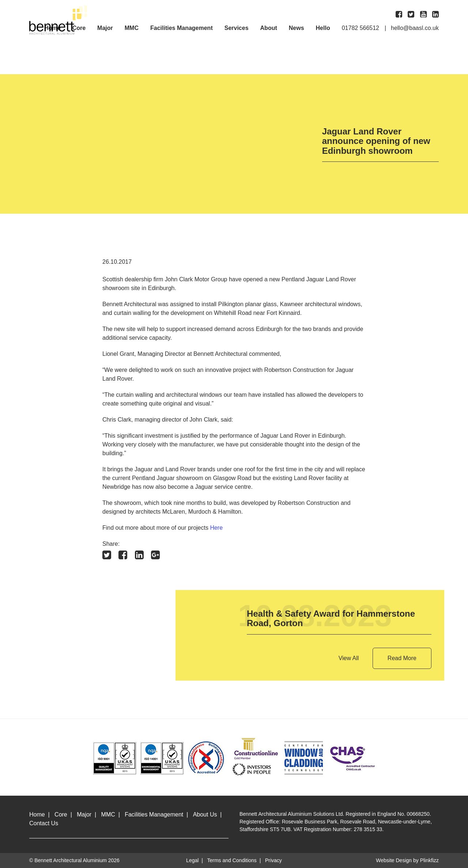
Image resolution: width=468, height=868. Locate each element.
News (297, 28)
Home (37, 814)
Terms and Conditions (232, 860)
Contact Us (44, 823)
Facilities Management (182, 28)
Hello (323, 28)
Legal (192, 860)
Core (61, 814)
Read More (402, 658)
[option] (166, 144)
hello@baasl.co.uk (415, 28)
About (269, 28)
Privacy (273, 860)
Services (237, 28)
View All (349, 658)
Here (216, 528)
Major (105, 28)
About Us (205, 814)
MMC (132, 28)
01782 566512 (361, 28)
